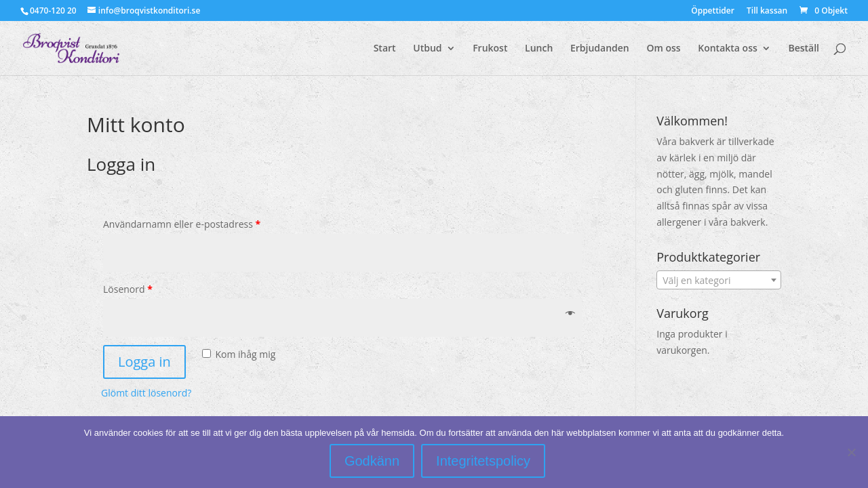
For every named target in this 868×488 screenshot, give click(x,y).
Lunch (539, 49)
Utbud (427, 49)
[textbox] (719, 281)
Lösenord (128, 289)
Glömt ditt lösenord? (146, 393)
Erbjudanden (600, 49)
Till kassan (767, 12)
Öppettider (713, 12)
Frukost (490, 49)
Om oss (663, 49)
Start (385, 49)
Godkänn (372, 461)
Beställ (804, 49)
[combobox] (719, 280)
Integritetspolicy (483, 461)
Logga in (144, 362)
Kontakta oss (728, 49)
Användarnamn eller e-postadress (182, 224)
